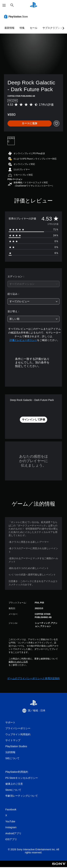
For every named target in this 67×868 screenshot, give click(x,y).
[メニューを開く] (4, 5)
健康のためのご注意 (18, 662)
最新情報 (9, 28)
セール (34, 28)
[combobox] (33, 284)
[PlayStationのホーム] (34, 5)
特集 (22, 28)
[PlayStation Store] (17, 16)
